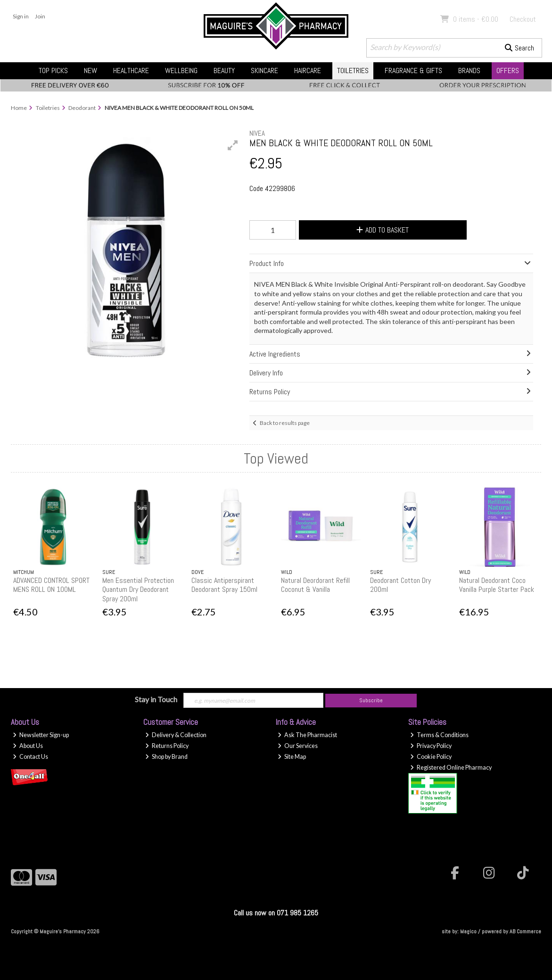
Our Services (298, 746)
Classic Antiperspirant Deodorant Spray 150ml (224, 585)
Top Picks (53, 71)
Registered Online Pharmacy (451, 768)
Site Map (292, 757)
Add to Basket (383, 230)
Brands (469, 71)
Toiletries (353, 71)
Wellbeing (181, 71)
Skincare (264, 71)
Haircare (308, 71)
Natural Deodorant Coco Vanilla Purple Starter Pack (497, 585)
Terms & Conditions (439, 735)
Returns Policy (167, 746)
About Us (28, 746)
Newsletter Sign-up (41, 735)
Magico (468, 931)
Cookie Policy (431, 757)
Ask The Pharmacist (307, 735)
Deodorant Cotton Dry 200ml (400, 585)
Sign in (21, 16)
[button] (233, 145)
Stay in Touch (156, 699)
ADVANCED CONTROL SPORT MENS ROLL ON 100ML (51, 585)
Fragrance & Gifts (413, 71)
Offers (508, 71)
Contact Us (30, 757)
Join (40, 16)
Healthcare (131, 71)
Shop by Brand (166, 757)
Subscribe (371, 700)
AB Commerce (525, 931)
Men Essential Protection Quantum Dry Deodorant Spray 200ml (138, 589)
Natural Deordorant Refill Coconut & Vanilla (315, 585)
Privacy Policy (431, 746)
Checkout (523, 19)
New (91, 71)
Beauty (224, 71)
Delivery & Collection (176, 735)
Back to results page (285, 423)
